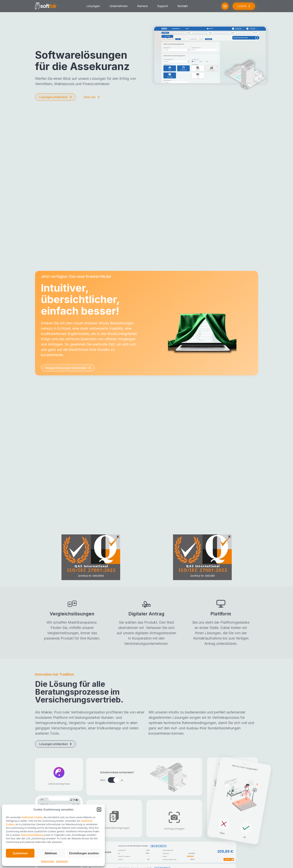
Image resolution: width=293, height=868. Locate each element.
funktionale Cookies (32, 817)
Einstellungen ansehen (84, 853)
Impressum (62, 861)
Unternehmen (119, 6)
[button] (99, 810)
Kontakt (183, 6)
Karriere (142, 6)
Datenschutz (47, 861)
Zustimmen (20, 853)
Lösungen (93, 6)
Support (163, 6)
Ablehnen (51, 853)
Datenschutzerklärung (32, 835)
